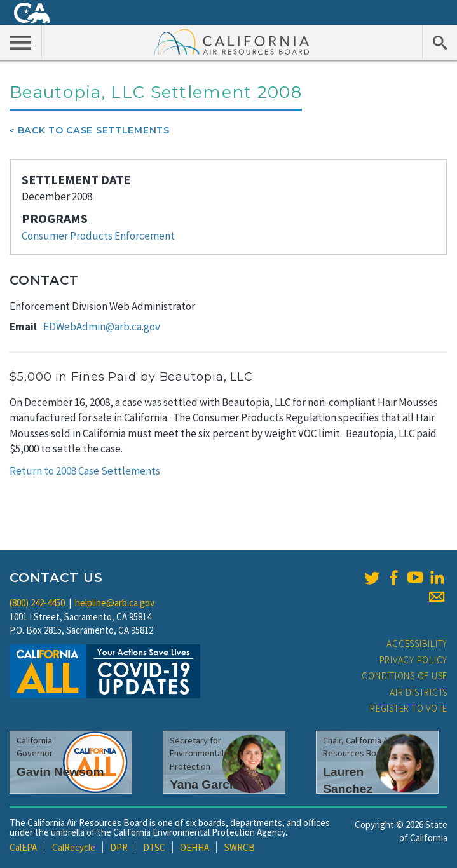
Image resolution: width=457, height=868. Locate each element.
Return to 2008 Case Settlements (85, 471)
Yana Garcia (205, 784)
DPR (119, 847)
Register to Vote (409, 708)
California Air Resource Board (232, 41)
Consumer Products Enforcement (98, 236)
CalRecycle (74, 847)
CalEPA (23, 847)
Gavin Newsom (60, 772)
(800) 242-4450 (37, 603)
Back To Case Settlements (94, 130)
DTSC (154, 847)
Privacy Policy (414, 660)
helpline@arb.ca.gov (115, 603)
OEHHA (194, 847)
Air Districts (419, 692)
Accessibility (417, 643)
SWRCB (240, 847)
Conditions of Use (405, 676)
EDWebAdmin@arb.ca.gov (102, 327)
